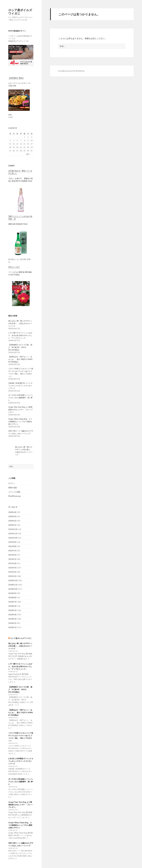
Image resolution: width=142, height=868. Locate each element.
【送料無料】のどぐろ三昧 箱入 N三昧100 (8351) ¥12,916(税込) (20, 347)
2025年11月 (13, 534)
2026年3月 (12, 516)
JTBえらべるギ (14, 267)
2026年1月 (12, 525)
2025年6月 (12, 555)
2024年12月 (13, 580)
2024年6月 (12, 606)
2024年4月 (12, 615)
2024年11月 (13, 585)
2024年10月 (13, 589)
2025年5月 (12, 559)
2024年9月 (12, 593)
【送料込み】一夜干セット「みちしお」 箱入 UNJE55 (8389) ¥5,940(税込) (20, 359)
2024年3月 (12, 619)
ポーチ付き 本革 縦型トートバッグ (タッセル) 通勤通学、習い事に (21, 398)
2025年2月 (12, 572)
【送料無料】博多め (16, 78)
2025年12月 (13, 529)
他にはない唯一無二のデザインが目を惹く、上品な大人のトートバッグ (20, 323)
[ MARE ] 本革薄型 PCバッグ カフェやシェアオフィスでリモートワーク (20, 386)
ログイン (12, 483)
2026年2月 (12, 521)
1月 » (28, 154)
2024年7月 (12, 602)
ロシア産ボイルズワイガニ (20, 12)
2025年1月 (12, 576)
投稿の (13, 488)
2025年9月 (12, 542)
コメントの (14, 492)
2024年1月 (12, 627)
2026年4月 (12, 512)
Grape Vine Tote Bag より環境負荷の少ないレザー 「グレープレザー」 (20, 410)
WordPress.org (14, 496)
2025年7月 (12, 551)
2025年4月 (12, 563)
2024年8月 (12, 598)
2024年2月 (12, 623)
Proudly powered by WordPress (71, 71)
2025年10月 (13, 538)
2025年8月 (12, 546)
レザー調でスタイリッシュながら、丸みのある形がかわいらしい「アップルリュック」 (20, 335)
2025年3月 (12, 568)
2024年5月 (12, 610)
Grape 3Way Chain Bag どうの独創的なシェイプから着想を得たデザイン (20, 422)
